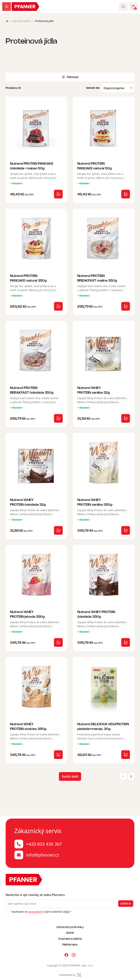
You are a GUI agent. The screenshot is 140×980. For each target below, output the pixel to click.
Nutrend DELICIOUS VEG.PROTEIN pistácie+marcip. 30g (103, 726)
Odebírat (126, 903)
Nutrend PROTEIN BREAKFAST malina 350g (97, 278)
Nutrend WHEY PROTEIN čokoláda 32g (28, 502)
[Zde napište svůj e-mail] (70, 904)
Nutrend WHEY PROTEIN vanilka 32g (94, 390)
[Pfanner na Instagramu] (74, 955)
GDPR (70, 933)
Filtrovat (70, 77)
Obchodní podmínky (70, 927)
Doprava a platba (70, 939)
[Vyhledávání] (123, 7)
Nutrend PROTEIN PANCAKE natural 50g (95, 166)
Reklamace (70, 944)
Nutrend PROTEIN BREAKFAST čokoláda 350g (32, 390)
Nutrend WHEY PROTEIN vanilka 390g (95, 502)
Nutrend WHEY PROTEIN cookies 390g (28, 726)
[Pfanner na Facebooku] (66, 955)
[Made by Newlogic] (70, 975)
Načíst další (70, 776)
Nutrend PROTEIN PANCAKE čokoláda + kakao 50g (32, 166)
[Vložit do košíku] (58, 194)
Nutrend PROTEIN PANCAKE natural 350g (28, 278)
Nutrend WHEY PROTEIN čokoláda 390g (96, 614)
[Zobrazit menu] (7, 7)
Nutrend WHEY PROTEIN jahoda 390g (27, 614)
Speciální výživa (22, 21)
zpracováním (36, 912)
